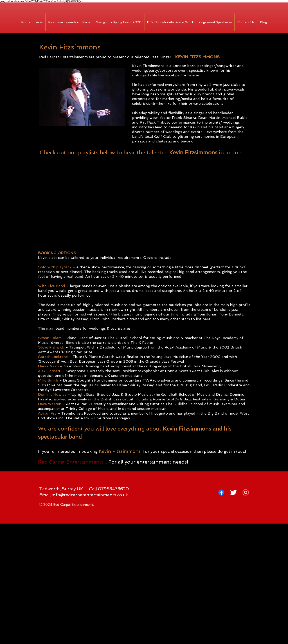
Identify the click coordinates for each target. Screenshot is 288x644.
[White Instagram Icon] (246, 492)
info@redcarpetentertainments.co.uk (90, 495)
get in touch (236, 451)
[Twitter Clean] (233, 492)
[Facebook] (221, 492)
